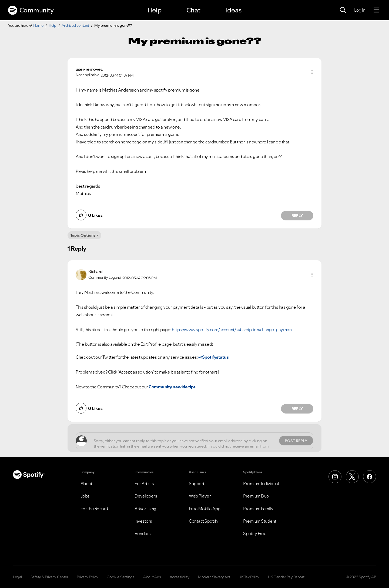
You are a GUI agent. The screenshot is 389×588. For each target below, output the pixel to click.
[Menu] (376, 10)
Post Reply (296, 441)
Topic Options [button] (83, 235)
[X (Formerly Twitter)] (352, 477)
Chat (193, 10)
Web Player (200, 496)
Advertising (145, 509)
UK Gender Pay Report (286, 577)
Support (197, 483)
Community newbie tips (172, 387)
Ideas (233, 10)
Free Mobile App (205, 509)
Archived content (75, 25)
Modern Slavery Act (214, 577)
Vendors (143, 533)
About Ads (152, 577)
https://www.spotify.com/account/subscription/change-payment (232, 330)
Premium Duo (256, 496)
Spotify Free (255, 533)
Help (155, 10)
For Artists (144, 483)
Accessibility (180, 577)
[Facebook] (370, 477)
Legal (17, 577)
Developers (146, 496)
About (86, 483)
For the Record (94, 509)
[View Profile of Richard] (95, 271)
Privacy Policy (87, 577)
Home (38, 25)
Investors (143, 521)
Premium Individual (261, 483)
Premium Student (260, 521)
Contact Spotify (204, 521)
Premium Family (258, 509)
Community (31, 10)
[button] (312, 72)
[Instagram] (335, 477)
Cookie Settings (121, 577)
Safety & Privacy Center (49, 577)
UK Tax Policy (249, 577)
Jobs (85, 496)
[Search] (343, 10)
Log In (360, 10)
